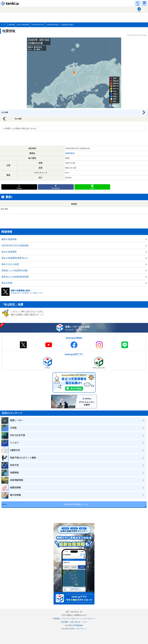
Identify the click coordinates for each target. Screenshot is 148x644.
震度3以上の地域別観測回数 (15, 277)
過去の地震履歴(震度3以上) (15, 258)
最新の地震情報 (9, 239)
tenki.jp (10, 3)
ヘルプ (84, 622)
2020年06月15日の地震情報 (15, 246)
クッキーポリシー (88, 619)
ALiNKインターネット (78, 629)
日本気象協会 (78, 625)
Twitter (19, 188)
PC (81, 612)
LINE (92, 188)
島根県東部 (70, 153)
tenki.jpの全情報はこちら (76, 504)
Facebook (56, 188)
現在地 (139, 11)
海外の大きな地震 (10, 264)
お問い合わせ (75, 622)
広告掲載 (64, 622)
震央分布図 (7, 283)
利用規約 (56, 619)
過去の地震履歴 (9, 252)
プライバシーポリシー (70, 619)
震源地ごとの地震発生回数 (14, 270)
